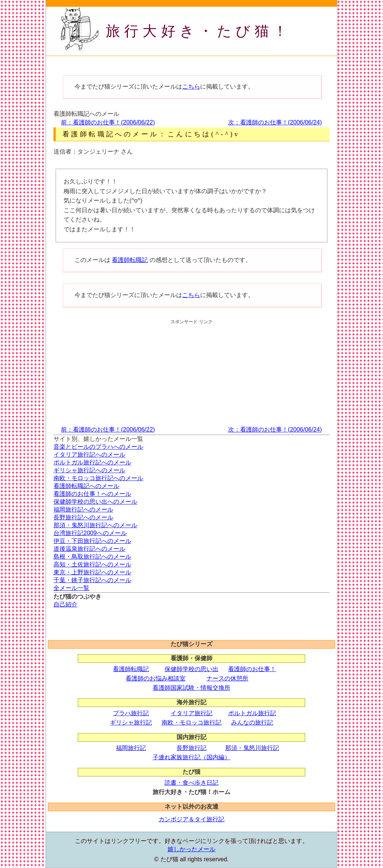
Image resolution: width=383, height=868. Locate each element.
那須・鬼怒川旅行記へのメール (95, 525)
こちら (191, 87)
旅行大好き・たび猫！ (199, 31)
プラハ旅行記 (131, 713)
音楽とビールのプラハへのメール (98, 447)
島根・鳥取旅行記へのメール (92, 557)
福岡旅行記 (131, 748)
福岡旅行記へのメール (83, 509)
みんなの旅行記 (252, 722)
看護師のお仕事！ (252, 669)
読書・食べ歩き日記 (191, 783)
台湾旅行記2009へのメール (90, 533)
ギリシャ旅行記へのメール (89, 470)
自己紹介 (65, 604)
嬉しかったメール (191, 849)
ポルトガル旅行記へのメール (92, 462)
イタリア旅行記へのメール (89, 455)
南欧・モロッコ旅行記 (191, 722)
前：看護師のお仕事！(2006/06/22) (108, 122)
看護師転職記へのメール (86, 486)
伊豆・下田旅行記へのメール (92, 541)
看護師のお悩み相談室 (156, 678)
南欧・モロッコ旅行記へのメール (98, 478)
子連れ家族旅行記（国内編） (191, 757)
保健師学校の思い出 (191, 669)
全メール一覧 (71, 588)
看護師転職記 (130, 260)
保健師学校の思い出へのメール (95, 502)
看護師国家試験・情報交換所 (191, 688)
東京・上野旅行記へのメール (92, 572)
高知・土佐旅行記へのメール (92, 564)
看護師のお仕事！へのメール (92, 494)
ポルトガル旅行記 (252, 713)
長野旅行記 (191, 748)
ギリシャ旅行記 (131, 722)
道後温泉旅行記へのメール (89, 549)
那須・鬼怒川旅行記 (252, 748)
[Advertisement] (182, 64)
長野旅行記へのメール (83, 517)
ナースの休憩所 (227, 678)
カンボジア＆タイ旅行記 (191, 819)
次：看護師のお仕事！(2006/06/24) (275, 122)
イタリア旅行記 (191, 713)
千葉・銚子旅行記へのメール (92, 580)
